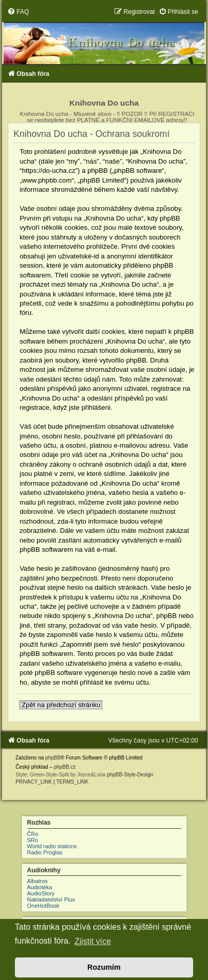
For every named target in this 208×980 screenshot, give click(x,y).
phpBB (53, 758)
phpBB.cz (65, 767)
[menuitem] (18, 12)
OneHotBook (43, 906)
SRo (33, 840)
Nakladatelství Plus (51, 899)
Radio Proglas (45, 852)
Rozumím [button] (104, 967)
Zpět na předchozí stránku (61, 705)
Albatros (37, 881)
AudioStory (41, 893)
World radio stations (52, 846)
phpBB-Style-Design (130, 775)
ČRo (33, 834)
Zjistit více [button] (93, 941)
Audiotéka (40, 887)
